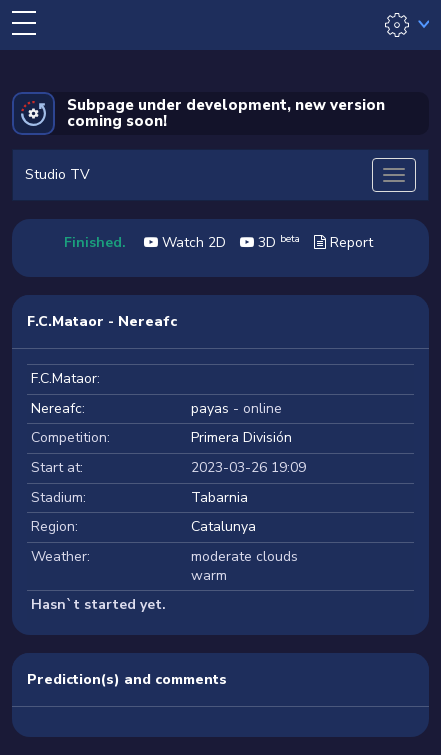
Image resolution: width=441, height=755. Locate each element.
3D (270, 242)
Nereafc (56, 408)
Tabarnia (219, 497)
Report (343, 242)
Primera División (241, 437)
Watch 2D (185, 242)
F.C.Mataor (64, 378)
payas (210, 408)
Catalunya (223, 526)
